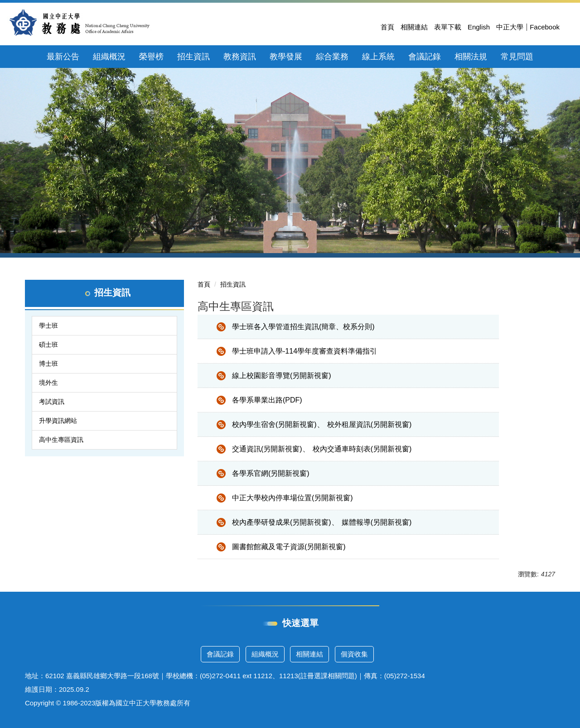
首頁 (387, 27)
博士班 (48, 364)
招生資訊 (233, 284)
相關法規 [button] (471, 57)
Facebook (545, 27)
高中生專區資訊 (61, 440)
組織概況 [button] (109, 57)
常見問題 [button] (517, 57)
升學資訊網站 (58, 421)
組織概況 (265, 654)
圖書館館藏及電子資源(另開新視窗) (289, 547)
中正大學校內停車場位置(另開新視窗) (292, 498)
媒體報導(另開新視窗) (377, 522)
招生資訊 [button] (193, 57)
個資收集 (354, 654)
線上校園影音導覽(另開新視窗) (282, 376)
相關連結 (414, 27)
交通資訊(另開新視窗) (267, 449)
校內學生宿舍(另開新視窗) (274, 424)
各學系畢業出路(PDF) (267, 400)
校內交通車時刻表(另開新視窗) (362, 449)
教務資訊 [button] (240, 57)
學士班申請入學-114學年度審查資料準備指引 (304, 351)
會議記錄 (220, 654)
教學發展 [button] (286, 57)
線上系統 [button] (378, 57)
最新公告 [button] (63, 57)
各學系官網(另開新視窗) (271, 473)
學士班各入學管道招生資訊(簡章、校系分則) (303, 327)
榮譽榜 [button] (151, 57)
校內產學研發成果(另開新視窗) (282, 522)
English (479, 27)
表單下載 (448, 27)
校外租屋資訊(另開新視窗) (370, 424)
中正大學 (510, 27)
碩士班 (48, 345)
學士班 (48, 326)
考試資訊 (52, 402)
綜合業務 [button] (332, 57)
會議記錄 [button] (425, 57)
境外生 (48, 383)
